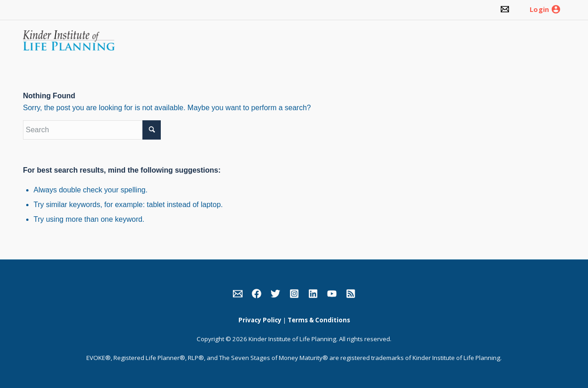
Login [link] (539, 10)
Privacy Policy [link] (260, 320)
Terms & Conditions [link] (319, 320)
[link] (505, 10)
